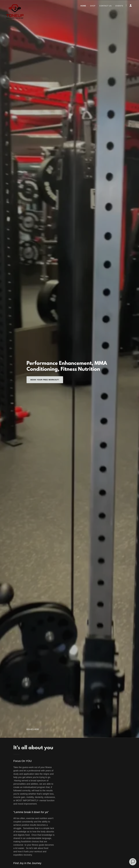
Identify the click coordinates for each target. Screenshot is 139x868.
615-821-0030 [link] (33, 729)
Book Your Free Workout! (45, 380)
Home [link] (83, 6)
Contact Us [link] (105, 6)
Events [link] (119, 6)
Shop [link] (93, 6)
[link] (15, 5)
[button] (131, 5)
